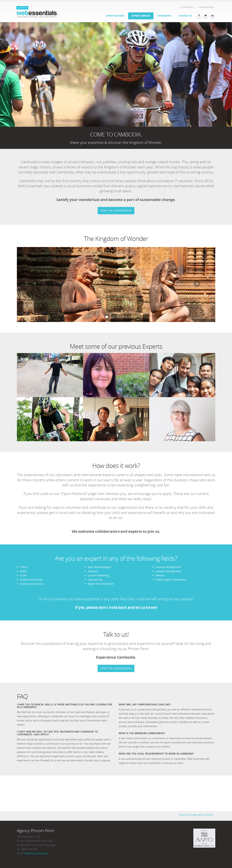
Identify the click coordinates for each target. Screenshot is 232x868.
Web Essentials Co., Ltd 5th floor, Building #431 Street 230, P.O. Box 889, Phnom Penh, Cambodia (36, 841)
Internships (164, 16)
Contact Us (187, 7)
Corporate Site (205, 7)
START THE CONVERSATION (116, 211)
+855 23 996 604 (29, 849)
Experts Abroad (141, 16)
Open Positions (115, 16)
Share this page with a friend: (196, 815)
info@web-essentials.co (36, 853)
